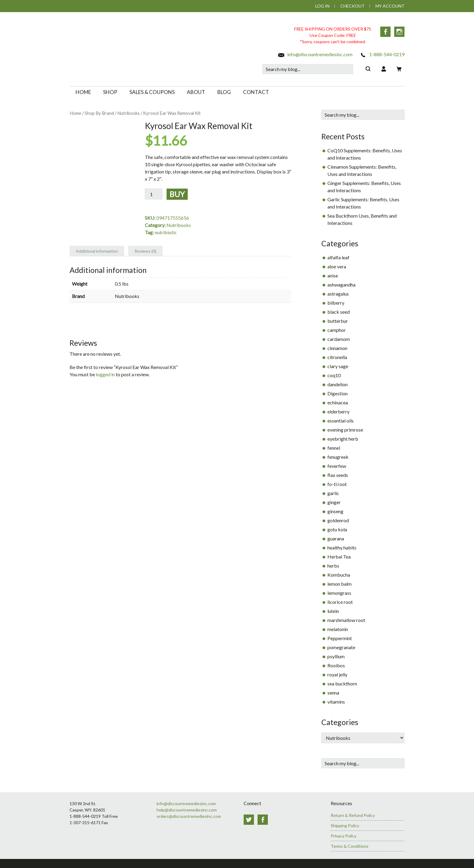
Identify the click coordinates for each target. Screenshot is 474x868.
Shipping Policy (345, 826)
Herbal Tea (339, 557)
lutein (333, 611)
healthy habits (342, 547)
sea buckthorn (342, 683)
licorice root (340, 602)
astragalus (338, 294)
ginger (334, 502)
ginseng (335, 511)
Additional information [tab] (97, 251)
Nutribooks (128, 113)
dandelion (338, 384)
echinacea (338, 402)
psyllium (336, 656)
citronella (337, 357)
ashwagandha (341, 285)
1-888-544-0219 (382, 54)
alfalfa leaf (338, 257)
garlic (333, 493)
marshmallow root (346, 620)
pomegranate (341, 647)
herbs (333, 566)
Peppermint (340, 638)
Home (75, 113)
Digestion (338, 393)
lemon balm (339, 584)
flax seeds (338, 475)
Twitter (249, 820)
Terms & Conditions (350, 846)
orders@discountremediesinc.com (189, 816)
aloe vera (337, 266)
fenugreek (338, 457)
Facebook (385, 32)
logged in (105, 374)
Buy (177, 194)
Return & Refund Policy (353, 815)
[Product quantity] (154, 194)
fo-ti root (337, 484)
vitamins (336, 702)
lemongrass (339, 593)
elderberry (338, 411)
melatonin (338, 629)
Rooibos (336, 665)
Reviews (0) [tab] (145, 251)
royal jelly (337, 674)
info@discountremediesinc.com (315, 54)
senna (333, 693)
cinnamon (337, 348)
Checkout (352, 6)
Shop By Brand (99, 113)
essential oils (341, 421)
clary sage (338, 366)
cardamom (339, 339)
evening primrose (345, 430)
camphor (337, 330)
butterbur (338, 321)
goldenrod (338, 520)
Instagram (399, 32)
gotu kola (337, 529)
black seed (339, 312)
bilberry (336, 303)
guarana (336, 538)
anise (333, 275)
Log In (322, 6)
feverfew (337, 466)
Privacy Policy (344, 836)
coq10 (334, 375)
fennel (334, 448)
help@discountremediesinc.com (187, 810)
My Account (390, 6)
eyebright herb (343, 439)
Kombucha (339, 575)
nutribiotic (166, 232)
